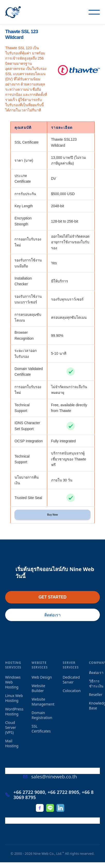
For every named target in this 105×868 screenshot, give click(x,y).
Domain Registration (42, 715)
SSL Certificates (41, 729)
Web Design (42, 677)
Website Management (43, 702)
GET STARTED (52, 597)
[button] (94, 12)
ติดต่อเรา (53, 615)
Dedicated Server (71, 680)
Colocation (72, 691)
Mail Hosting (12, 743)
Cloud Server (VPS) (11, 727)
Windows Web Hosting (13, 682)
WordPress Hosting (14, 712)
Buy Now (53, 515)
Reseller (96, 695)
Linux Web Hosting (14, 698)
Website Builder (39, 688)
